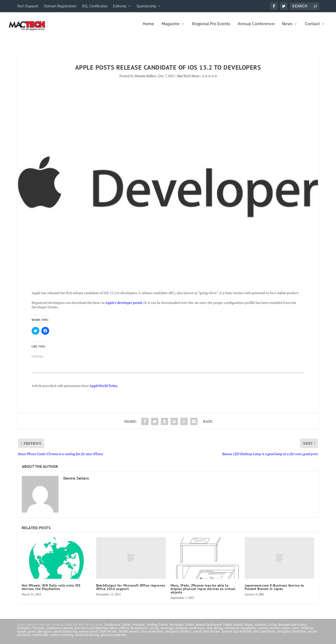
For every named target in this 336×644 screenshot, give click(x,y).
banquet (182, 631)
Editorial (120, 6)
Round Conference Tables (214, 628)
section (263, 631)
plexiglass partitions (292, 635)
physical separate (113, 638)
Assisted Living (266, 628)
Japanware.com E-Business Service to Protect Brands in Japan (274, 590)
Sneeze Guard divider (237, 635)
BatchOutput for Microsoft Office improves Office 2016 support (131, 590)
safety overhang (62, 638)
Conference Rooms (60, 631)
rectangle (167, 631)
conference (197, 631)
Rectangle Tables (182, 628)
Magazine (171, 27)
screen (286, 631)
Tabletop (307, 631)
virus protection (152, 635)
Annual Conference (256, 27)
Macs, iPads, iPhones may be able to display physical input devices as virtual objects (203, 592)
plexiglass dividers (178, 635)
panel (32, 635)
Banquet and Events (292, 628)
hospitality (249, 631)
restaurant (232, 631)
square (22, 635)
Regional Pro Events (211, 27)
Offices (124, 631)
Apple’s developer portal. (124, 306)
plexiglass (45, 635)
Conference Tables (118, 628)
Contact (312, 27)
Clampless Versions (31, 631)
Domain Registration (60, 6)
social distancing (65, 635)
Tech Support (28, 6)
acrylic (154, 631)
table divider (108, 635)
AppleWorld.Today (104, 389)
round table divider (207, 635)
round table (41, 638)
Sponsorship (146, 6)
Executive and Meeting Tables (96, 631)
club (209, 631)
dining (218, 631)
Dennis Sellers (145, 79)
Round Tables (243, 628)
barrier (275, 631)
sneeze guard (88, 635)
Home (148, 27)
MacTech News (188, 79)
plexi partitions (265, 635)
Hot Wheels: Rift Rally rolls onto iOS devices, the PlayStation (51, 590)
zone (295, 631)
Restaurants (139, 631)
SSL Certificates (95, 6)
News (287, 27)
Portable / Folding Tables (150, 628)
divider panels (129, 635)
